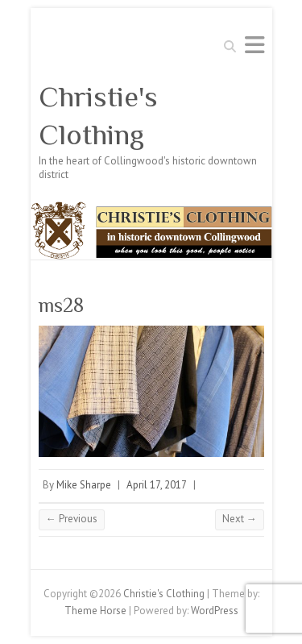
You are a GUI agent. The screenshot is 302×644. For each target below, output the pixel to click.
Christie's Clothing (98, 116)
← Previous (72, 519)
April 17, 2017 (157, 485)
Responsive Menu (254, 45)
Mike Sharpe (84, 485)
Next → (240, 519)
